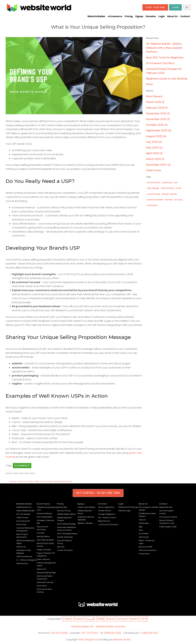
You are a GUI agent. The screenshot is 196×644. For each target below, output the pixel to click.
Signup (139, 16)
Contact (185, 16)
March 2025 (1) (155, 159)
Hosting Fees (62, 507)
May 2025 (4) (154, 148)
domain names (169, 194)
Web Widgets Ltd (89, 640)
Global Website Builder (25, 511)
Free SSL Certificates (65, 537)
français (122, 619)
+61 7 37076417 (89, 633)
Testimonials (144, 537)
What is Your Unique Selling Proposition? (53, 481)
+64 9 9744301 (59, 633)
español (135, 619)
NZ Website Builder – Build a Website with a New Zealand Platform (164, 48)
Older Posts (154, 170)
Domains (151, 16)
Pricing (129, 16)
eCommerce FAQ (23, 521)
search (187, 8)
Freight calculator (44, 550)
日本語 (101, 619)
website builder (155, 200)
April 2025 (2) (154, 153)
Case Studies (144, 523)
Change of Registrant (107, 514)
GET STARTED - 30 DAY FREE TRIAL (98, 493)
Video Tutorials (22, 518)
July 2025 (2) (154, 142)
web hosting (167, 188)
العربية (91, 619)
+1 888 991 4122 (149, 633)
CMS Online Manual (24, 557)
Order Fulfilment (43, 559)
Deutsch (79, 619)
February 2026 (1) (157, 108)
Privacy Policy (144, 554)
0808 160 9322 (113, 633)
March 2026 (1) (155, 102)
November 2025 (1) (158, 119)
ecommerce (22, 466)
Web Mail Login (125, 511)
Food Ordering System (45, 540)
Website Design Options (66, 514)
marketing (167, 182)
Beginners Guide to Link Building (167, 79)
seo (176, 182)
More (149, 84)
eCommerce (115, 16)
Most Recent (154, 96)
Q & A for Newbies (23, 514)
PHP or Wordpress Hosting (67, 534)
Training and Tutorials (168, 517)
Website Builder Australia (110, 626)
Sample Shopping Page (46, 573)
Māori (111, 619)
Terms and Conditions (148, 550)
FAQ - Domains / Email (107, 518)
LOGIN (175, 7)
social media (153, 194)
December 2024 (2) (158, 165)
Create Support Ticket (168, 527)
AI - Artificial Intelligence (26, 560)
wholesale (152, 205)
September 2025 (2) (159, 130)
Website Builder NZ (24, 507)
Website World (122, 640)
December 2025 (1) (158, 114)
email (178, 188)
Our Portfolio (144, 534)
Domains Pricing (64, 511)
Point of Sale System (45, 517)
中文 (145, 619)
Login (162, 16)
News (141, 530)
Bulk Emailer (21, 525)
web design (153, 188)
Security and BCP (146, 547)
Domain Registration (106, 507)
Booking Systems (43, 536)
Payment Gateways (44, 514)
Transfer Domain (105, 511)
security (178, 200)
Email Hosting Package (66, 524)
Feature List (21, 547)
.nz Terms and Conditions (108, 525)
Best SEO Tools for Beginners (165, 58)
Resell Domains (104, 521)
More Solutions (22, 563)
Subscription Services (45, 582)
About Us (172, 16)
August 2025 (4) (156, 136)
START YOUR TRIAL (155, 7)
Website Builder (96, 16)
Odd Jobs (61, 547)
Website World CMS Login (128, 507)
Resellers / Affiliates (85, 523)
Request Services (166, 507)
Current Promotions (65, 550)
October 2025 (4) (157, 125)
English (67, 619)
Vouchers (41, 533)
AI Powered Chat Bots (160, 63)
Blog (31, 481)
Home (13, 481)
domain (169, 200)
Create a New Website (86, 507)
